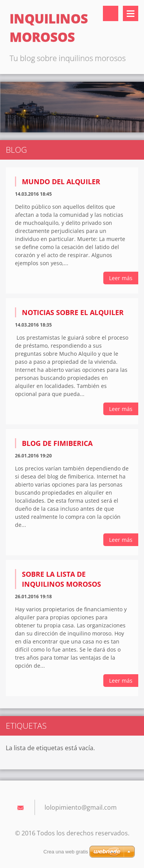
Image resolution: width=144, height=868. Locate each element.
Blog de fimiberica (57, 443)
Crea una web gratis (66, 852)
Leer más (121, 278)
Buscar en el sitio (111, 13)
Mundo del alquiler (61, 182)
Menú (131, 13)
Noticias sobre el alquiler (73, 312)
